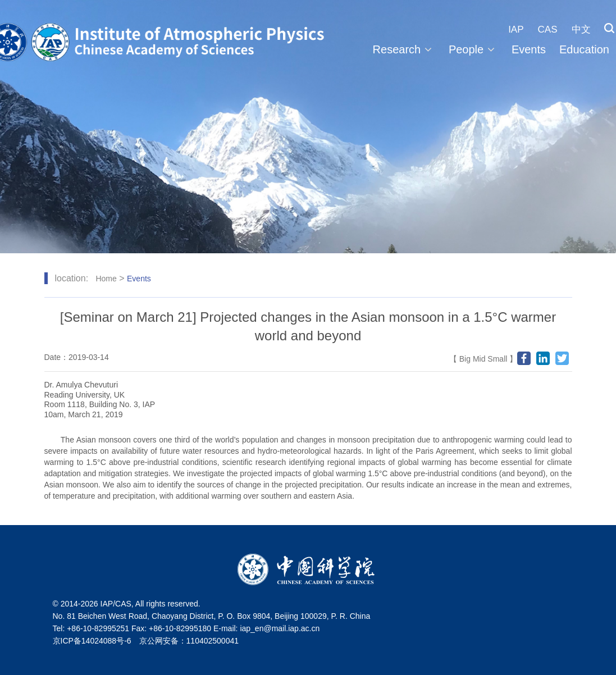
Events (529, 49)
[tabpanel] (308, 127)
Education (584, 49)
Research (404, 49)
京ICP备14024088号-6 (92, 641)
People (473, 49)
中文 (581, 29)
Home (106, 279)
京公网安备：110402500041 (189, 641)
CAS (548, 29)
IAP (516, 29)
